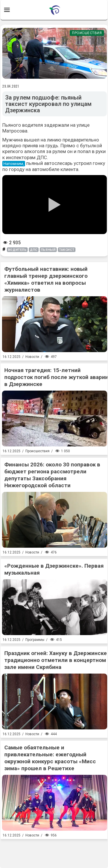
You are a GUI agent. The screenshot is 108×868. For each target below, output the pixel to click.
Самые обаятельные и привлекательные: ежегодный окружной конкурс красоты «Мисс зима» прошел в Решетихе (50, 758)
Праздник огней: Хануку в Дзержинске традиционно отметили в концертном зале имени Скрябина (56, 660)
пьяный (48, 250)
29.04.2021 (11, 86)
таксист (67, 250)
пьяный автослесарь (49, 163)
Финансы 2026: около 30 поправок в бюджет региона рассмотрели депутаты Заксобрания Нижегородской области (52, 475)
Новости (32, 357)
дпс (34, 250)
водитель (17, 250)
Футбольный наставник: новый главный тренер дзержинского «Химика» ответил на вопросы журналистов (46, 279)
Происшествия (87, 33)
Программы (35, 640)
